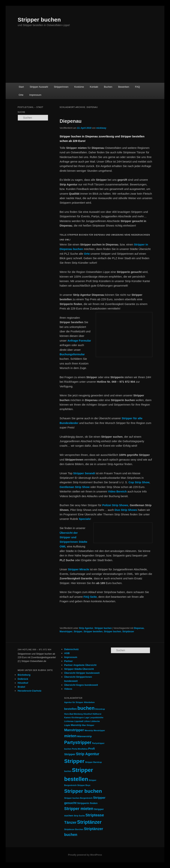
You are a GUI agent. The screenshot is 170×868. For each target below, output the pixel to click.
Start (21, 87)
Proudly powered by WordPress (85, 855)
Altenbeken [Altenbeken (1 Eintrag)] (89, 702)
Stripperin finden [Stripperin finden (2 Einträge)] (87, 803)
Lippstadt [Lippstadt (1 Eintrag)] (79, 721)
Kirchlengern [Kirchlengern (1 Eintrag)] (78, 717)
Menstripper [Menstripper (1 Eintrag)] (99, 730)
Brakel (21, 687)
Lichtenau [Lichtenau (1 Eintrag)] (69, 721)
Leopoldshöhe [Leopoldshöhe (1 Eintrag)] (97, 717)
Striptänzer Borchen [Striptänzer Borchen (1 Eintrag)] (74, 829)
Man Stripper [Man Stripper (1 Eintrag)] (88, 725)
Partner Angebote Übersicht (80, 665)
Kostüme (79, 87)
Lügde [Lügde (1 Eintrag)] (67, 725)
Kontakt (94, 87)
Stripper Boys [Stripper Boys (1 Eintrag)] (84, 785)
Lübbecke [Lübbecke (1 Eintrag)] (95, 721)
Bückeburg (24, 675)
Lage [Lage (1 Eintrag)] (87, 717)
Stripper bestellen (93, 632)
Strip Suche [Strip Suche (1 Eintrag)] (79, 816)
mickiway (101, 128)
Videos (68, 689)
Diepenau (71, 121)
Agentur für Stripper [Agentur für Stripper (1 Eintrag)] (74, 702)
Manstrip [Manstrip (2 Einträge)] (76, 725)
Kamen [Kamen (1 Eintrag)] (68, 717)
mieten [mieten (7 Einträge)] (70, 736)
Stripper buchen (39, 20)
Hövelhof (23, 683)
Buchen (108, 87)
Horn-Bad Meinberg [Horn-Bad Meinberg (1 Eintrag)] (74, 714)
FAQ (137, 87)
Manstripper (66, 632)
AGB (67, 653)
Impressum (35, 95)
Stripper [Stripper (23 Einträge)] (74, 761)
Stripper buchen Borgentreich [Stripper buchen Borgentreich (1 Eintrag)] (78, 798)
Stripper (78, 632)
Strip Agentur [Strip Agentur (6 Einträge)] (88, 754)
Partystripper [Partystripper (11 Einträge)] (78, 742)
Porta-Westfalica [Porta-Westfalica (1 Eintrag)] (80, 749)
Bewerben (124, 87)
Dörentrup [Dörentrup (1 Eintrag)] (100, 709)
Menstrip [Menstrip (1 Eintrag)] (89, 730)
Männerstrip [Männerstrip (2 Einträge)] (85, 736)
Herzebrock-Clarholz (29, 691)
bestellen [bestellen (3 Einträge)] (71, 709)
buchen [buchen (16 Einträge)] (86, 708)
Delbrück (23, 679)
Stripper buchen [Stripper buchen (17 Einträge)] (83, 791)
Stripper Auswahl (39, 87)
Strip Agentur (86, 628)
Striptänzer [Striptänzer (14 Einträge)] (89, 822)
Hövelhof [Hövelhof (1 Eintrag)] (88, 714)
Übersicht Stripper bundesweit (82, 673)
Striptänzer (128, 632)
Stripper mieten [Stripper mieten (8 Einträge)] (79, 809)
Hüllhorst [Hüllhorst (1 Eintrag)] (97, 714)
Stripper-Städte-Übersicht (79, 669)
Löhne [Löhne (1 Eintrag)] (87, 721)
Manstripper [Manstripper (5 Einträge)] (74, 730)
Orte (21, 95)
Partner (69, 661)
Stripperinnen (61, 87)
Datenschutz (72, 649)
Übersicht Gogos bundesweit (81, 685)
